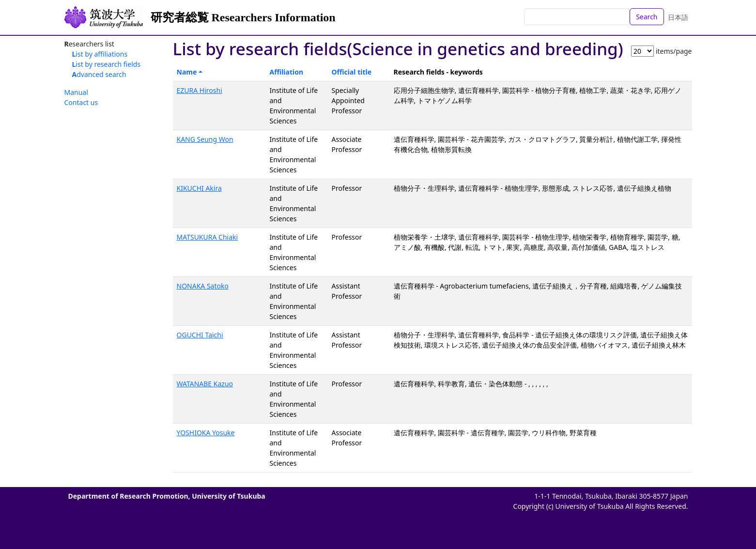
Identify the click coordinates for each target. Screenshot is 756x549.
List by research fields (107, 64)
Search (647, 17)
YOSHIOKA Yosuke (206, 433)
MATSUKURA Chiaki (208, 237)
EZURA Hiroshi (200, 90)
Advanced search (99, 74)
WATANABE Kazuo (205, 384)
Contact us (81, 102)
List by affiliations (100, 54)
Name (187, 72)
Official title (352, 72)
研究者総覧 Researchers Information (243, 17)
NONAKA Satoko (203, 286)
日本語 (678, 17)
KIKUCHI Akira (199, 188)
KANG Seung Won (205, 139)
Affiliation (287, 72)
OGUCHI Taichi (200, 335)
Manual (76, 92)
